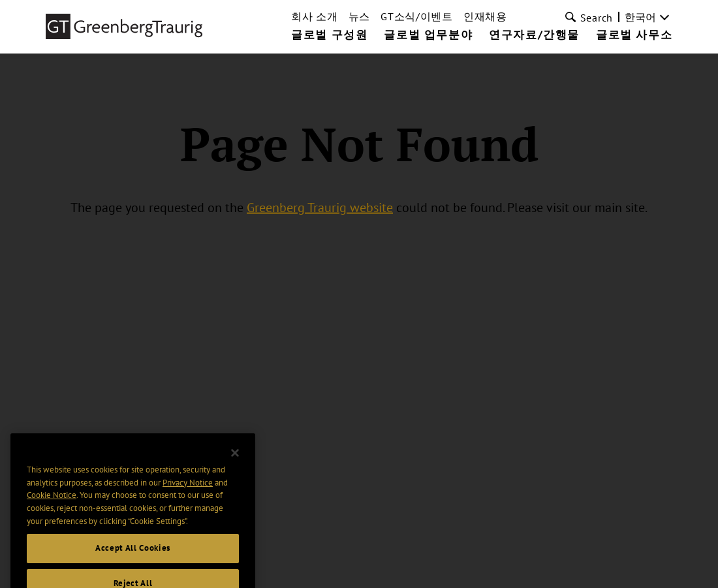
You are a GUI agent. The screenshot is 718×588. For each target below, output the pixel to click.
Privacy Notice (188, 494)
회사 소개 (315, 16)
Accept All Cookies (133, 560)
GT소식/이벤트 (417, 16)
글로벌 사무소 (634, 35)
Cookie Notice (52, 507)
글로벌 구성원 (329, 35)
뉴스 (359, 16)
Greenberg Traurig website (320, 208)
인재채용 (485, 16)
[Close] (235, 465)
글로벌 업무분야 (428, 35)
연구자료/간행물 (534, 35)
